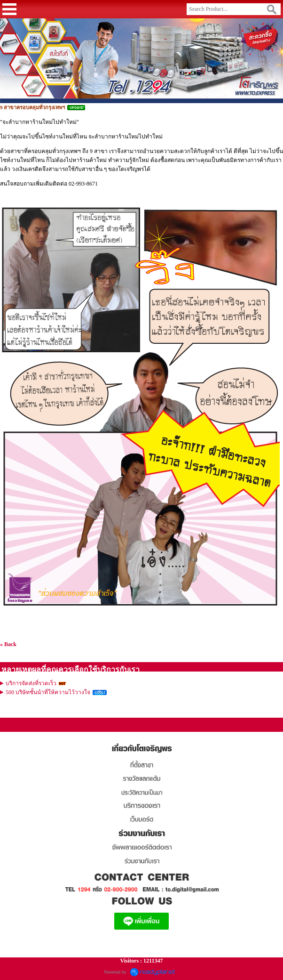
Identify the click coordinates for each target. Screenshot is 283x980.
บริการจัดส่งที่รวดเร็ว (31, 683)
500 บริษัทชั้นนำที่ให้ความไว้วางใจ (48, 692)
